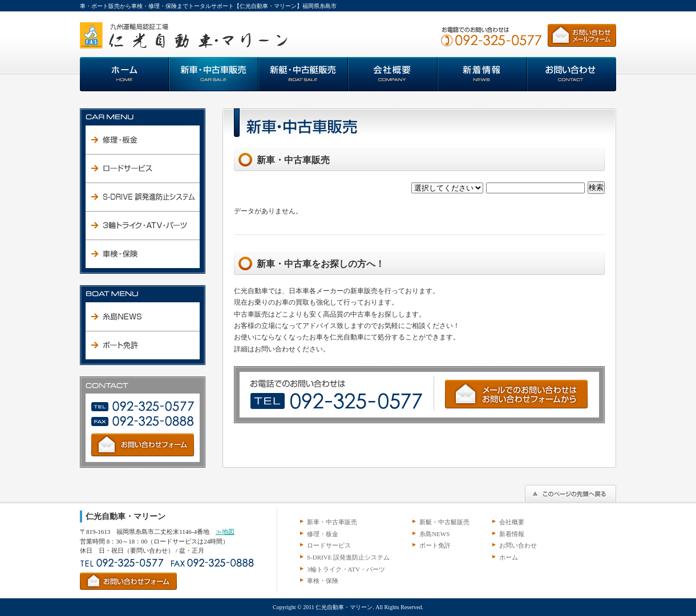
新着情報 (512, 534)
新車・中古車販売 (332, 522)
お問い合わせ (518, 545)
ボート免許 (435, 545)
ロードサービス (329, 545)
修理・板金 (323, 534)
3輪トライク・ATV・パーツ (346, 569)
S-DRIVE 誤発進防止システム (348, 557)
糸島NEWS (434, 534)
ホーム (509, 557)
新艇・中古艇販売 (444, 522)
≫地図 (225, 532)
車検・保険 (323, 581)
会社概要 (512, 522)
